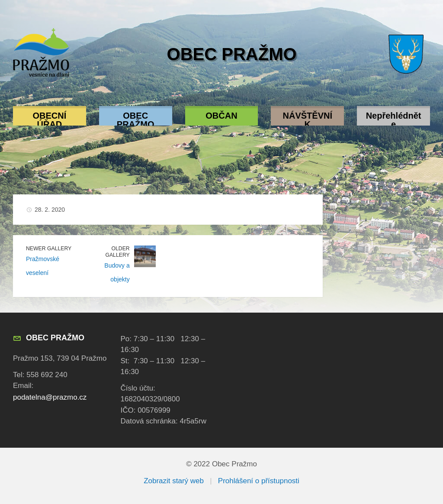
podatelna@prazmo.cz (50, 397)
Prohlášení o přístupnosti (259, 481)
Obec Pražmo (232, 54)
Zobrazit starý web (174, 481)
